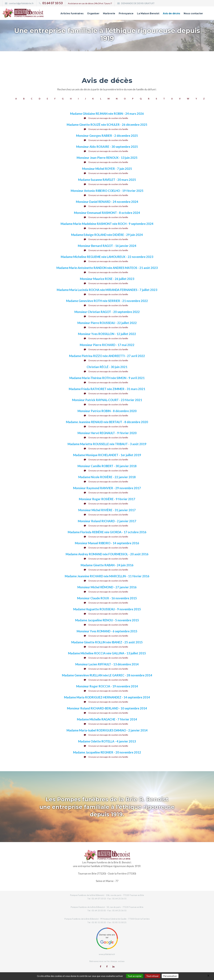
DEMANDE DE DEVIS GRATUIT (138, 3)
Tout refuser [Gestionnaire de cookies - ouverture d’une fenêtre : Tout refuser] (152, 976)
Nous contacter (192, 14)
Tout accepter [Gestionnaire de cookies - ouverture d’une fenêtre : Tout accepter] (135, 976)
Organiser (84, 14)
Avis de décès (169, 14)
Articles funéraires (62, 14)
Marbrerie (101, 14)
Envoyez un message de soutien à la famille (106, 118)
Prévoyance (119, 14)
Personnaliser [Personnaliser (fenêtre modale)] (170, 976)
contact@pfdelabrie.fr (21, 3)
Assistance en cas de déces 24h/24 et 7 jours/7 (90, 3)
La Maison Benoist (143, 14)
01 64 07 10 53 (52, 3)
